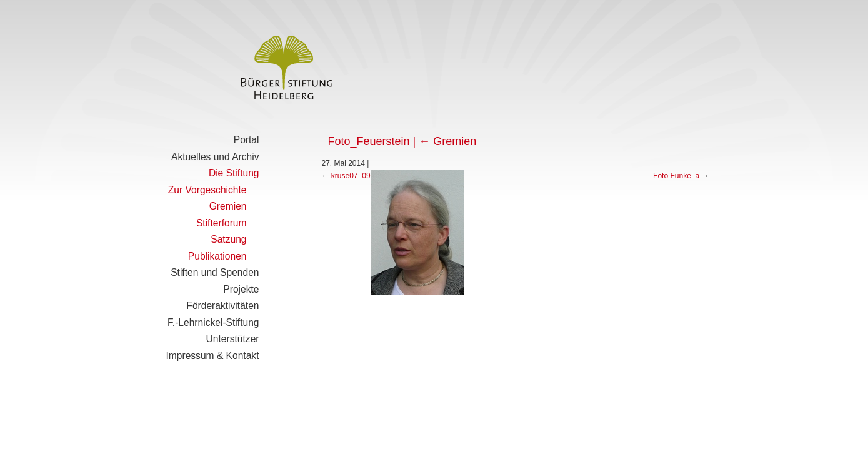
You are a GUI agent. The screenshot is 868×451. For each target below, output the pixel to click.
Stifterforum (222, 223)
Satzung (228, 239)
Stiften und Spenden (215, 272)
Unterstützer (233, 339)
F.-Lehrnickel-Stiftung (213, 322)
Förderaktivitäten (222, 306)
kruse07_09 (351, 176)
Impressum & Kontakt (212, 356)
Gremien (228, 206)
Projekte (241, 289)
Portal (247, 140)
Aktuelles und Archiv (215, 157)
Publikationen (217, 256)
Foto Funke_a (676, 176)
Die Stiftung (234, 173)
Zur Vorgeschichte (207, 190)
